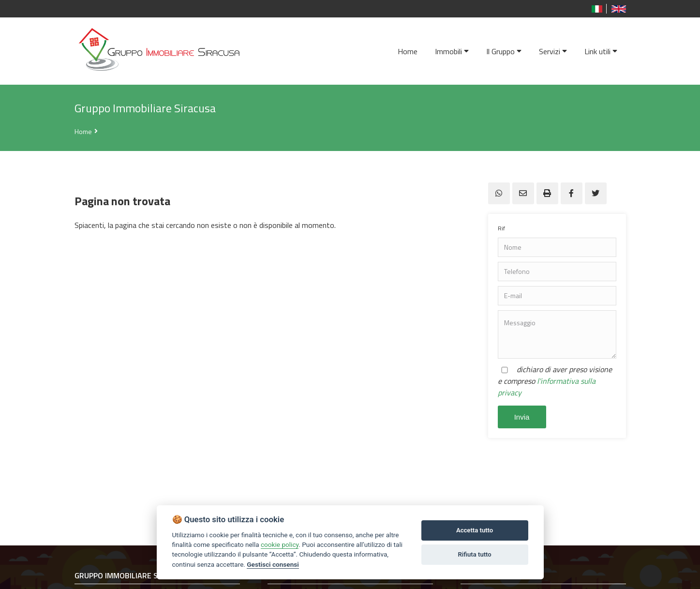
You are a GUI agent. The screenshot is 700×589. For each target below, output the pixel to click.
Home (83, 131)
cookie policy (280, 544)
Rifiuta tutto (474, 554)
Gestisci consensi (273, 564)
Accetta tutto (475, 530)
